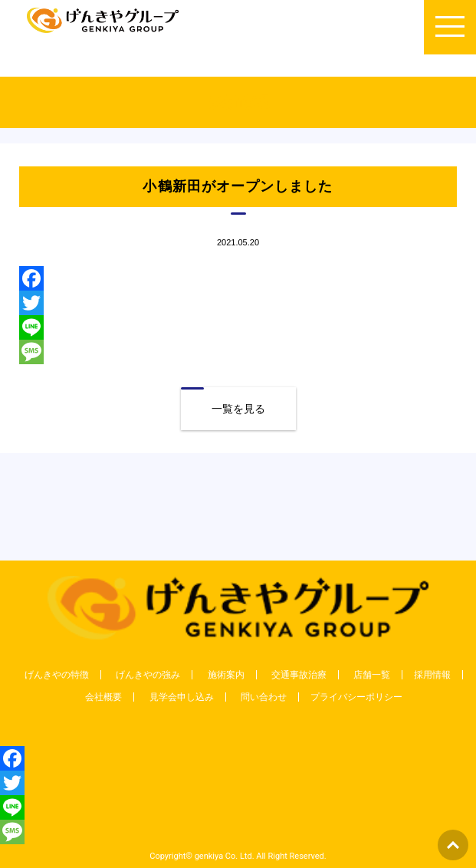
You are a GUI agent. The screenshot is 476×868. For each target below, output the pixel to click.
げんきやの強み (148, 675)
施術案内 (226, 675)
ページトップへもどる (453, 845)
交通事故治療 (299, 675)
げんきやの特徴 (57, 675)
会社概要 (103, 697)
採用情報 (432, 675)
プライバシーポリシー (356, 697)
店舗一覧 (372, 675)
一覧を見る (238, 409)
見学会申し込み (182, 697)
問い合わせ (264, 697)
